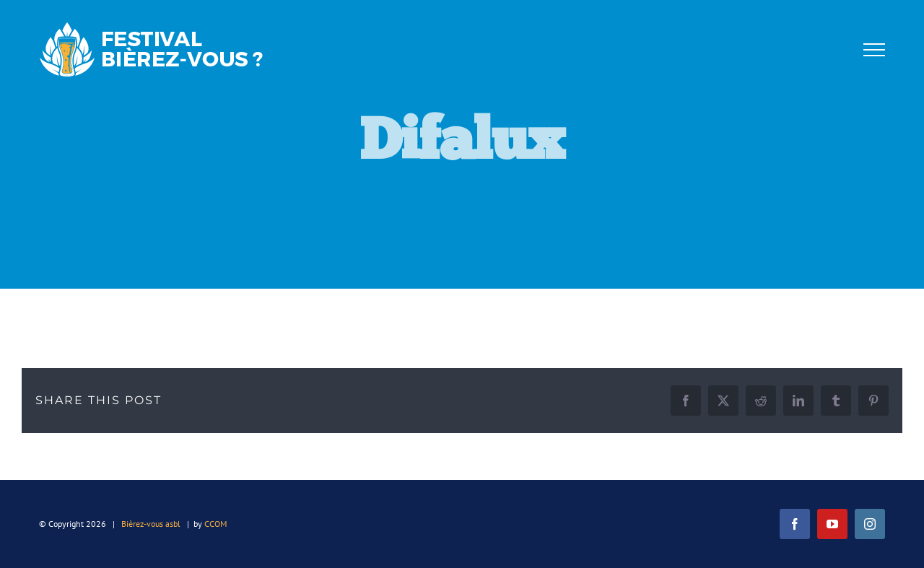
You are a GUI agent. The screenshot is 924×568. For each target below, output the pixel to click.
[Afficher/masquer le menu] (874, 50)
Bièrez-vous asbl (151, 524)
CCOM (215, 524)
